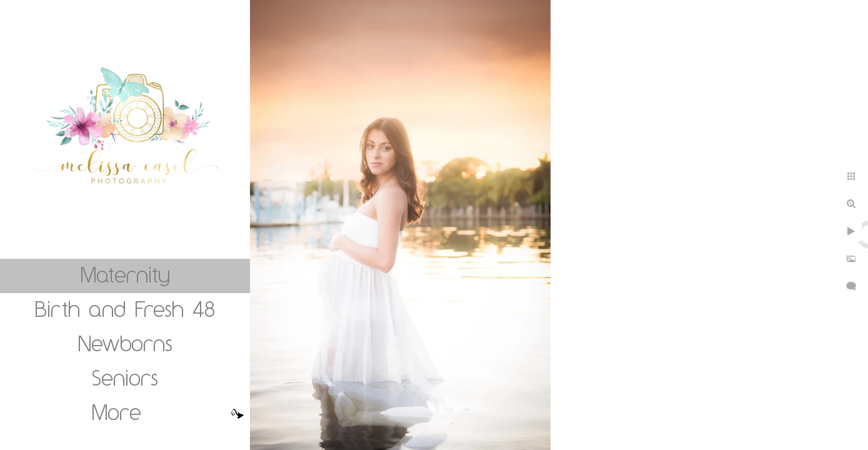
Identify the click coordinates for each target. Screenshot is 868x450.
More (117, 412)
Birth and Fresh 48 (125, 309)
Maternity (125, 274)
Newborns (125, 343)
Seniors (125, 377)
